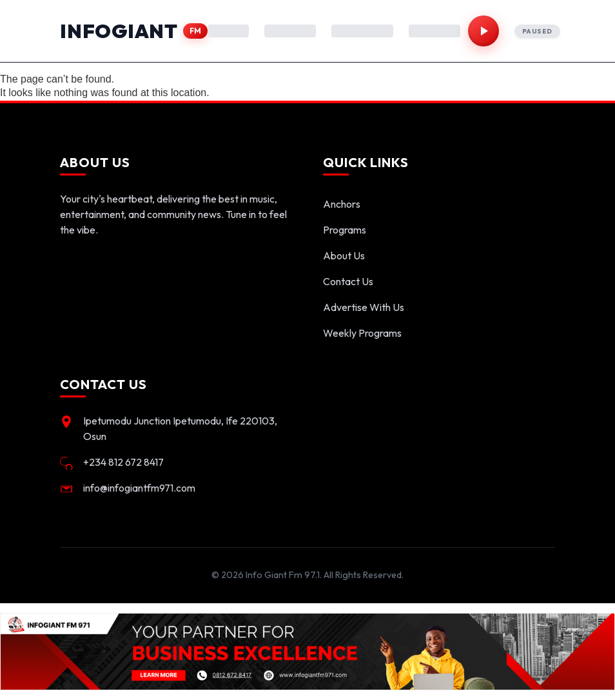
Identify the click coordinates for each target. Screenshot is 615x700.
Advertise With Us (364, 307)
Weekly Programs (362, 333)
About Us (344, 255)
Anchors (342, 204)
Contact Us (348, 281)
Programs (345, 230)
